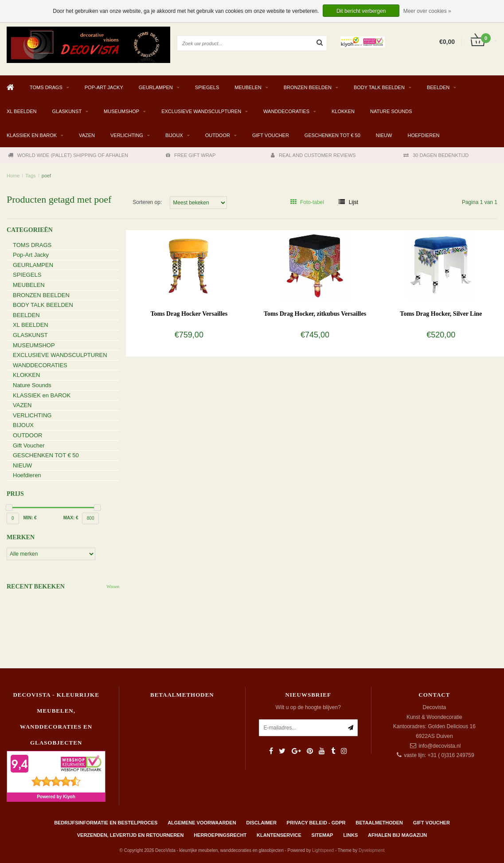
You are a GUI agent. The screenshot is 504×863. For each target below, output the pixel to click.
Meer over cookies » (427, 11)
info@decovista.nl (440, 746)
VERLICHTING (127, 135)
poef (46, 176)
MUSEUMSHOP (121, 111)
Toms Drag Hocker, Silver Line (441, 314)
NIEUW (384, 135)
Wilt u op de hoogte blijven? (308, 707)
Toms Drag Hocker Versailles (189, 314)
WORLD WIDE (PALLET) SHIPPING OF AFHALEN (68, 155)
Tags (30, 176)
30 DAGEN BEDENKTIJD (436, 155)
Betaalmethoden (379, 823)
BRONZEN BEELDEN (308, 87)
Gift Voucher (271, 135)
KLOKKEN (343, 111)
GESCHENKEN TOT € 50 (332, 135)
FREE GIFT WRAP (191, 155)
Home (13, 176)
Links (350, 835)
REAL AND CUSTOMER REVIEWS (313, 155)
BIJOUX (174, 135)
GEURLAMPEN (156, 87)
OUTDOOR (218, 135)
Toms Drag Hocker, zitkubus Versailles (315, 314)
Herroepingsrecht (220, 835)
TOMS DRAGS (46, 87)
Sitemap (322, 835)
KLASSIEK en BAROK (32, 135)
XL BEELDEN (21, 111)
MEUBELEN (248, 87)
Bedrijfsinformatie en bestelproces (106, 823)
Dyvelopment (371, 850)
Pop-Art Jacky (104, 87)
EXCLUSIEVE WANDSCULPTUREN (201, 111)
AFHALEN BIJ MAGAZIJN (397, 835)
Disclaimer (261, 823)
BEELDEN (438, 87)
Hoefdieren (423, 135)
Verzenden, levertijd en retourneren (131, 835)
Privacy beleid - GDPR (316, 823)
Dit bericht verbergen (361, 11)
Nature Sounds (391, 111)
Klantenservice (279, 835)
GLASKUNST (67, 111)
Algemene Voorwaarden (202, 823)
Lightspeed (323, 850)
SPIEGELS (207, 87)
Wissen (113, 586)
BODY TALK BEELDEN (379, 87)
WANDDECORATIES (286, 111)
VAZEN (87, 135)
